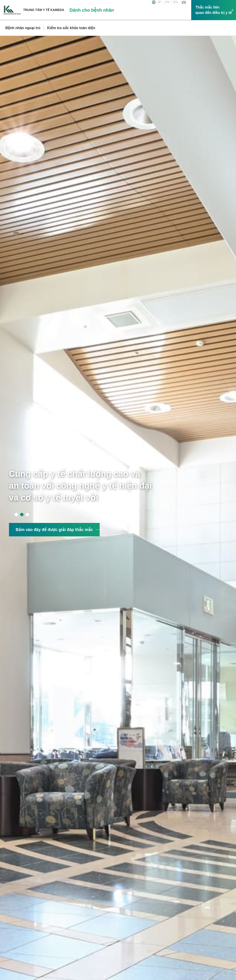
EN (175, 2)
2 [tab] (22, 515)
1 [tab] (16, 515)
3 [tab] (27, 515)
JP (159, 2)
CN (167, 2)
